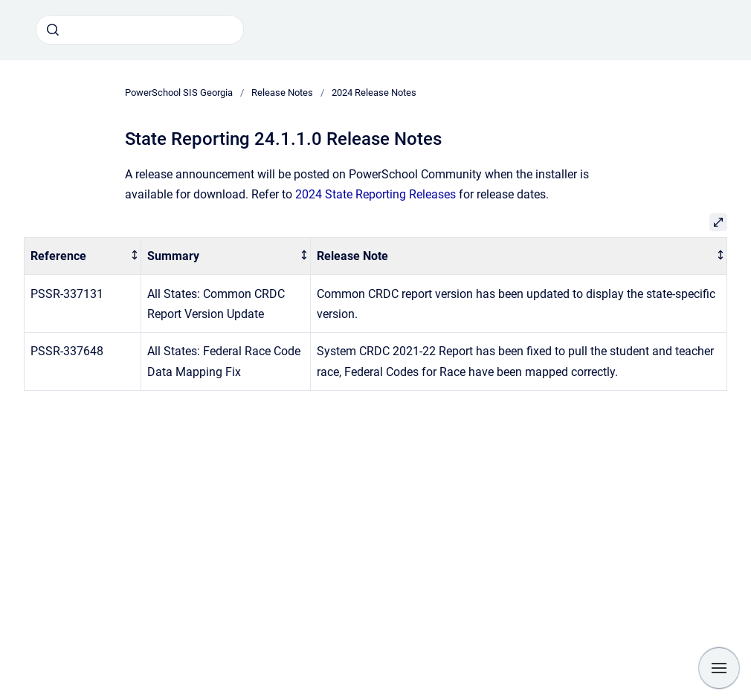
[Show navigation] (719, 668)
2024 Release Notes (374, 93)
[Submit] (53, 30)
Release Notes (282, 93)
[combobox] (140, 30)
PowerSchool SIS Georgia (179, 93)
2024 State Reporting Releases (375, 194)
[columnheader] (83, 256)
